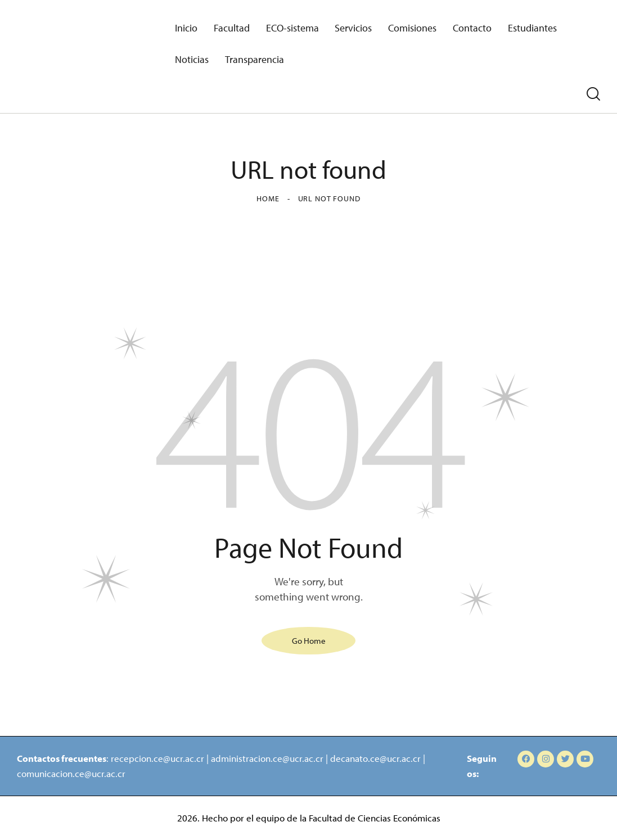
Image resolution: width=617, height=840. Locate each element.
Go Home (309, 640)
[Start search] (593, 94)
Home (268, 198)
